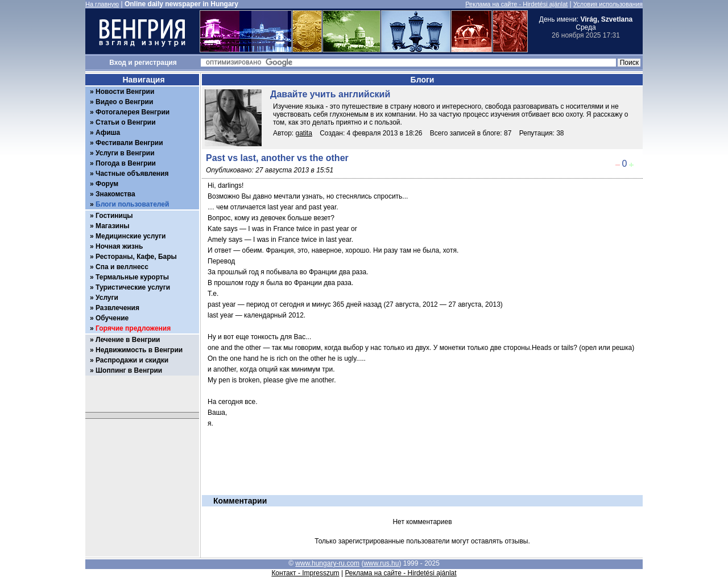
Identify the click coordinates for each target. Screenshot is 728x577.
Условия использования (608, 4)
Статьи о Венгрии (126, 122)
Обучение (112, 318)
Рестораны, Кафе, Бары (136, 257)
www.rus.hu (381, 563)
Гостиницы (114, 216)
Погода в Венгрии (126, 163)
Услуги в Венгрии (125, 153)
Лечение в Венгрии (128, 340)
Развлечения (117, 308)
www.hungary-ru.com (327, 563)
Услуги (107, 298)
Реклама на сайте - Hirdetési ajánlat (516, 4)
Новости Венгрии (125, 92)
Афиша (108, 133)
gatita (304, 133)
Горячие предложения (133, 328)
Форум (107, 184)
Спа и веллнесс (122, 267)
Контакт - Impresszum (305, 573)
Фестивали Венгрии (129, 143)
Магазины (112, 226)
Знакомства (115, 194)
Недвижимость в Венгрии (139, 350)
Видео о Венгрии (124, 102)
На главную (102, 4)
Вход (118, 63)
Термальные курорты (132, 277)
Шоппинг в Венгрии (129, 370)
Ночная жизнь (119, 246)
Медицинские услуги (131, 236)
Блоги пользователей (132, 204)
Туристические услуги (133, 287)
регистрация (156, 63)
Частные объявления (132, 174)
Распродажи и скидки (132, 360)
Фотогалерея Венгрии (133, 112)
